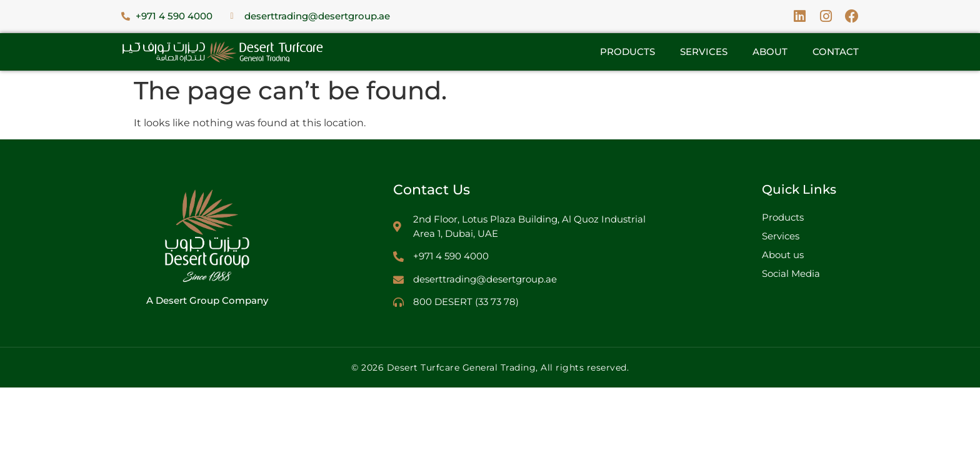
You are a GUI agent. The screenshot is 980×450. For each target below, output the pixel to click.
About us (783, 255)
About (770, 52)
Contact (836, 52)
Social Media (791, 273)
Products (627, 52)
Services (704, 52)
